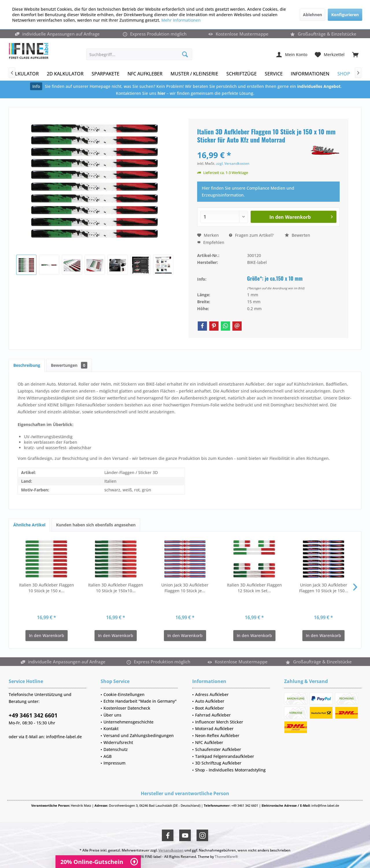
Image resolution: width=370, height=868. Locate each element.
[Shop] (344, 74)
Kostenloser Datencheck (127, 708)
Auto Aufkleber (210, 701)
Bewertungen (69, 365)
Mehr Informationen (181, 20)
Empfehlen (211, 242)
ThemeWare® (226, 857)
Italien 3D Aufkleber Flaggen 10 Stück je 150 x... (47, 588)
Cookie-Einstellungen (124, 694)
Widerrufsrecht (118, 742)
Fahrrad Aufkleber (213, 715)
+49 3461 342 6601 (33, 715)
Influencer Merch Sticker (219, 722)
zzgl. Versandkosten (233, 163)
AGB (108, 756)
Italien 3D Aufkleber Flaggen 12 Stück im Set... (254, 588)
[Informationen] (310, 74)
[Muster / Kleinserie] (194, 74)
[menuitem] (355, 54)
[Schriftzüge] (242, 74)
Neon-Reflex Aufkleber (217, 735)
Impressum (114, 763)
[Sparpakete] (106, 74)
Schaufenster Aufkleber (218, 749)
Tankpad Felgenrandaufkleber (225, 756)
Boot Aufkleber (210, 708)
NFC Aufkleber (209, 742)
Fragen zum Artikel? (251, 235)
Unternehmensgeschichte (128, 722)
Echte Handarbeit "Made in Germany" (140, 701)
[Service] (274, 74)
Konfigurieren (345, 15)
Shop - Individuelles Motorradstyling (230, 770)
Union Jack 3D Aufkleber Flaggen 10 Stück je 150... (324, 588)
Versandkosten (171, 850)
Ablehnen (312, 15)
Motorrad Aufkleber (214, 729)
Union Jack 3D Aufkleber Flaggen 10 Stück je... (185, 588)
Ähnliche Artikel (29, 525)
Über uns (112, 715)
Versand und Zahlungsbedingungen (139, 735)
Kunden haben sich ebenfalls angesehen (96, 525)
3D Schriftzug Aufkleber (218, 763)
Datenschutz (116, 749)
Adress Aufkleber (212, 694)
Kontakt (111, 729)
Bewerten (297, 235)
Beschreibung (27, 365)
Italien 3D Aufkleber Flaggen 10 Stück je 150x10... (116, 588)
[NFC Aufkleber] (145, 74)
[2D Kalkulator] (65, 74)
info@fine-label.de (64, 737)
